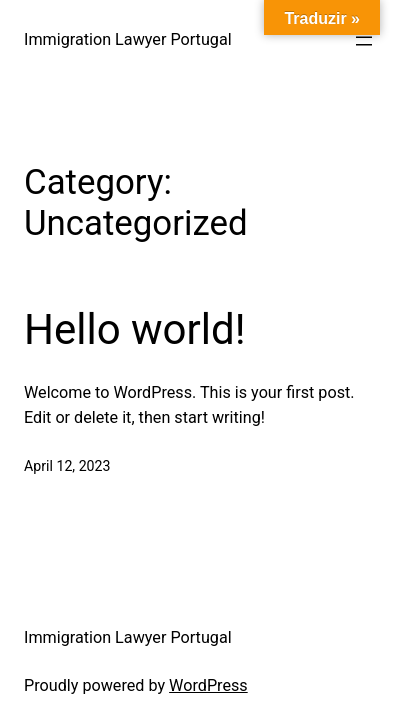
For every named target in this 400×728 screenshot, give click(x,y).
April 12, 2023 (67, 466)
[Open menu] (364, 41)
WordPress (208, 685)
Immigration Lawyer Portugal (128, 39)
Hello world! (135, 329)
